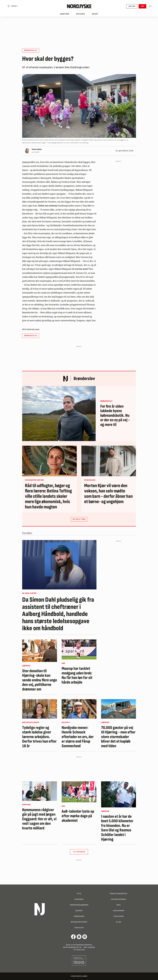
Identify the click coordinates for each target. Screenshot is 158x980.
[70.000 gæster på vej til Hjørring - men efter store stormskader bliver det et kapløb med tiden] (119, 709)
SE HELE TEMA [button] (79, 519)
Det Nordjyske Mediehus (83, 945)
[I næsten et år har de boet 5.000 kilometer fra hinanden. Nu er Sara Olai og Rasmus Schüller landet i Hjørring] (119, 794)
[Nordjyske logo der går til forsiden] (79, 7)
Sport (95, 15)
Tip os (79, 894)
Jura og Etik (79, 928)
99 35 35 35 (81, 950)
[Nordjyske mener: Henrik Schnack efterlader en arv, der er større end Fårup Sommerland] (79, 709)
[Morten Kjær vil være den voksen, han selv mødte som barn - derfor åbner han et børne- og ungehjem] (109, 461)
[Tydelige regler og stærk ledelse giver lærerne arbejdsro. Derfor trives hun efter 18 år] (40, 709)
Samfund (65, 15)
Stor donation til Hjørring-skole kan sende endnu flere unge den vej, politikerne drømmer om (40, 680)
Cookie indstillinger (79, 976)
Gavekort (79, 911)
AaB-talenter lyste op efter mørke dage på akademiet (78, 816)
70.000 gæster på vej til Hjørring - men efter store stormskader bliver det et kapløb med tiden (118, 737)
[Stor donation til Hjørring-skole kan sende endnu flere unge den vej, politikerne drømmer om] (40, 651)
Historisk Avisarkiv (118, 899)
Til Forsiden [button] (79, 852)
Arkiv (119, 905)
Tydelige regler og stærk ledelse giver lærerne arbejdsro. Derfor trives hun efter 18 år (39, 737)
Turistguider (118, 916)
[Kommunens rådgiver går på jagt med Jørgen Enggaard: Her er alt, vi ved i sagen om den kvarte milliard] (40, 791)
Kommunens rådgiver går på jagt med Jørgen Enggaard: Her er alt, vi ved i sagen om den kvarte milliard (39, 819)
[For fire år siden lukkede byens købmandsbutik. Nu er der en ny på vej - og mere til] (59, 414)
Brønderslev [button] (31, 50)
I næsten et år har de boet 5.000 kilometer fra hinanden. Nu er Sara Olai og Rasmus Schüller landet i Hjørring (117, 828)
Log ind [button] (130, 7)
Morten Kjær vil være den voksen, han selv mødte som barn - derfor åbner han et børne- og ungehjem (108, 494)
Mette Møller (37, 149)
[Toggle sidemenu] (149, 7)
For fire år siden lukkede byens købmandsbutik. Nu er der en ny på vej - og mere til (115, 416)
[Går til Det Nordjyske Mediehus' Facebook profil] (73, 937)
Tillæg (119, 922)
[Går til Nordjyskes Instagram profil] (79, 937)
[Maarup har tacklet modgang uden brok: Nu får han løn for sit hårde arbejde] (79, 649)
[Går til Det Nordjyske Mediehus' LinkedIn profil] (85, 937)
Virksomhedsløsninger (79, 905)
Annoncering (79, 916)
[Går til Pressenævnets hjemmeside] (79, 960)
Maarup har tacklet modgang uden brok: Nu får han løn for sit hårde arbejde (77, 675)
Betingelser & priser (79, 922)
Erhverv (81, 15)
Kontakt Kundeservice (118, 894)
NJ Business (79, 899)
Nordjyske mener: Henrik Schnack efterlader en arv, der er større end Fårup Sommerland (78, 737)
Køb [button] (141, 7)
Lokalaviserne (118, 911)
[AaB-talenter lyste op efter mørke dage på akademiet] (79, 792)
